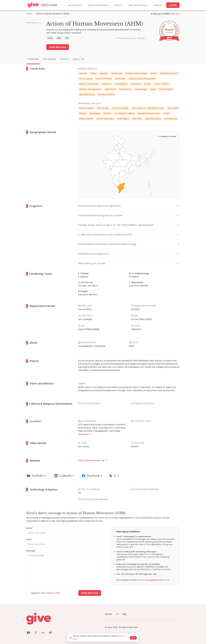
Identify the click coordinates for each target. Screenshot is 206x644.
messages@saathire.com (157, 580)
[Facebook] (92, 476)
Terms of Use (52, 593)
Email (29, 539)
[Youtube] (37, 476)
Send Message (58, 47)
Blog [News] (121, 614)
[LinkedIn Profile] (65, 476)
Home (29, 14)
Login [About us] (173, 5)
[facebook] (36, 633)
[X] (115, 476)
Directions (85, 434)
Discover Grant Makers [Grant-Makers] (98, 5)
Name (30, 528)
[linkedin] (43, 633)
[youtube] (28, 633)
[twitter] (50, 633)
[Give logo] (64, 619)
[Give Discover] (42, 5)
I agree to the (45, 593)
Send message (90, 593)
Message (31, 551)
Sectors (118, 5)
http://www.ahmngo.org (92, 460)
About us (158, 5)
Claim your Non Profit (138, 5)
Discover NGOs (75, 5)
